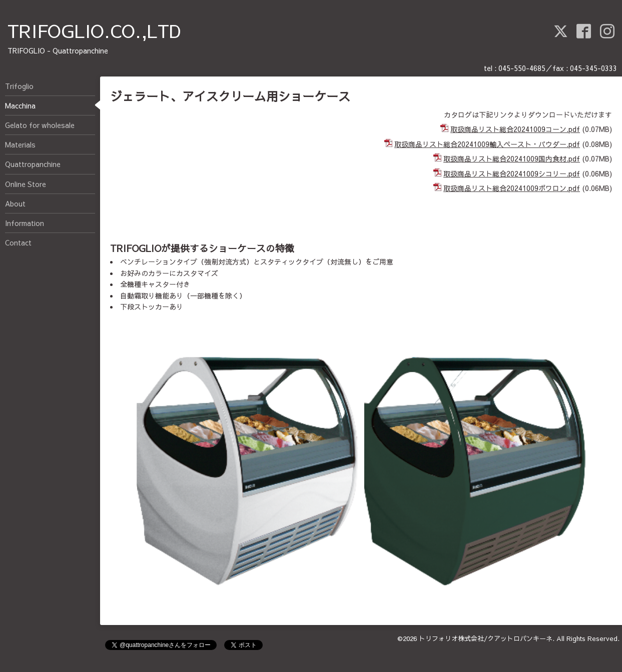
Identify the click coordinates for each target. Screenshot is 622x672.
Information (25, 223)
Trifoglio (19, 86)
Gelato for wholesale (40, 125)
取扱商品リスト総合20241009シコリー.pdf (512, 173)
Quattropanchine (33, 164)
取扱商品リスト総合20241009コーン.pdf (515, 129)
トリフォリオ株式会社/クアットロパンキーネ (486, 638)
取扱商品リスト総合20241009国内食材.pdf (512, 158)
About (15, 203)
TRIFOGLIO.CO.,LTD (94, 30)
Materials (20, 144)
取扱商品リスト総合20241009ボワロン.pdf (512, 188)
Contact (18, 242)
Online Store (26, 184)
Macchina (20, 105)
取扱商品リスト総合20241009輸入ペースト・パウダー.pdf (487, 144)
